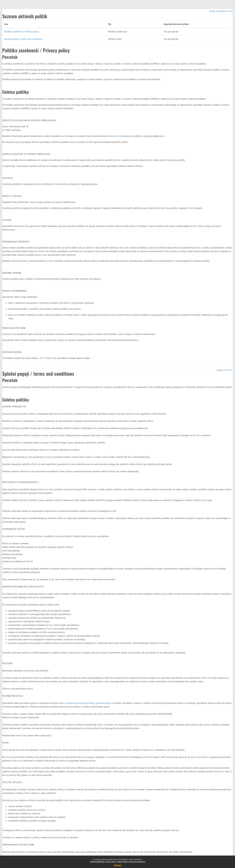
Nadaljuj (118, 865)
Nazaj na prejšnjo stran (221, 11)
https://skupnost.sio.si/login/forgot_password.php (85, 703)
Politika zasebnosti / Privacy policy (103, 861)
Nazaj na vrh (224, 370)
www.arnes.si (114, 136)
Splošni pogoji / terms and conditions (131, 861)
